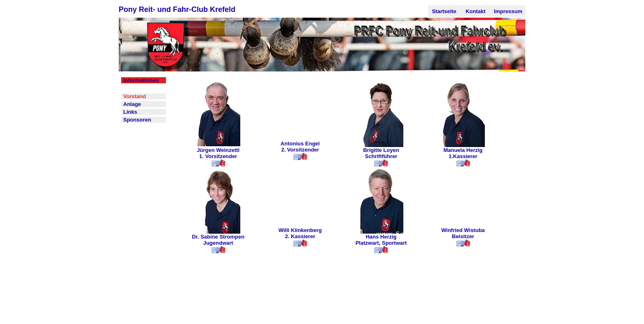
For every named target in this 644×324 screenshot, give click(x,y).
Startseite (444, 11)
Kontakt (476, 11)
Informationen (141, 80)
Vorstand (135, 96)
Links (130, 112)
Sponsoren (137, 120)
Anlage (132, 104)
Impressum (508, 11)
